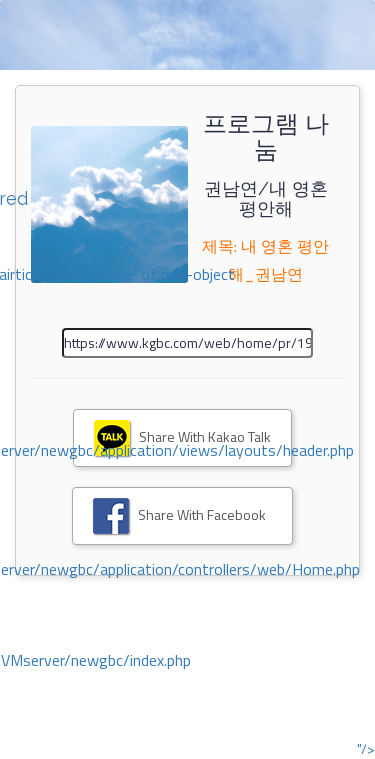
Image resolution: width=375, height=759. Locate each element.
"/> (366, 749)
